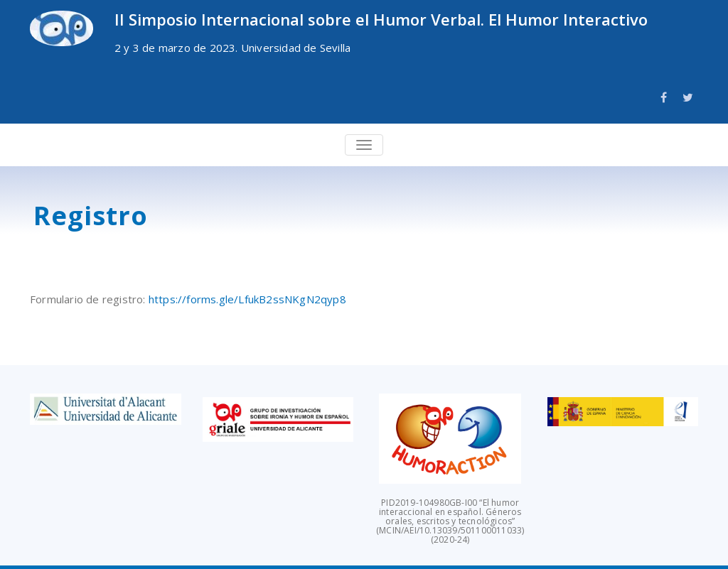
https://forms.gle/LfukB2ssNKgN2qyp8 (247, 299)
